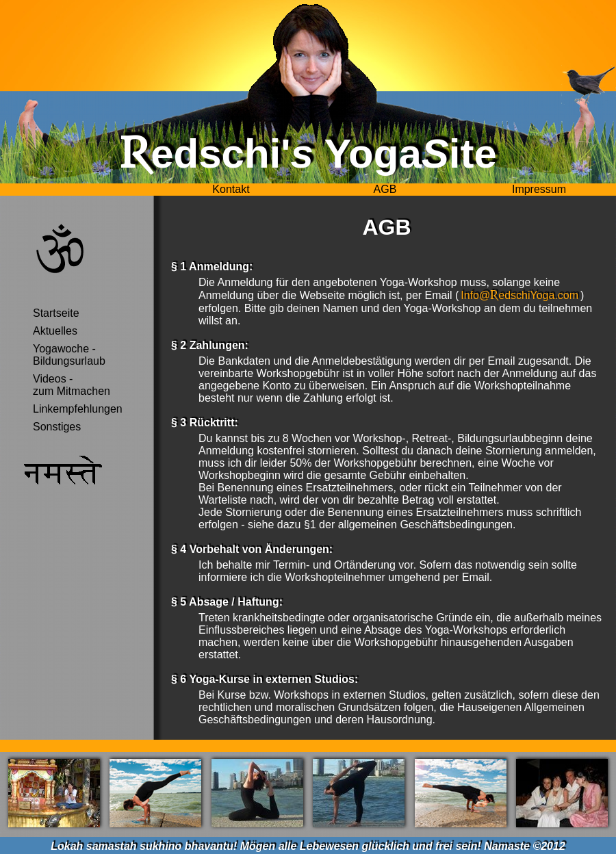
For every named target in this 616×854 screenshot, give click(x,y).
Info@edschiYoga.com (519, 296)
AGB (385, 189)
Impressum (539, 189)
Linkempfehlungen (78, 409)
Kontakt (231, 189)
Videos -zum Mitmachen (72, 385)
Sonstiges (57, 427)
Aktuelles (55, 331)
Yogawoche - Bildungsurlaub (69, 355)
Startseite (56, 313)
